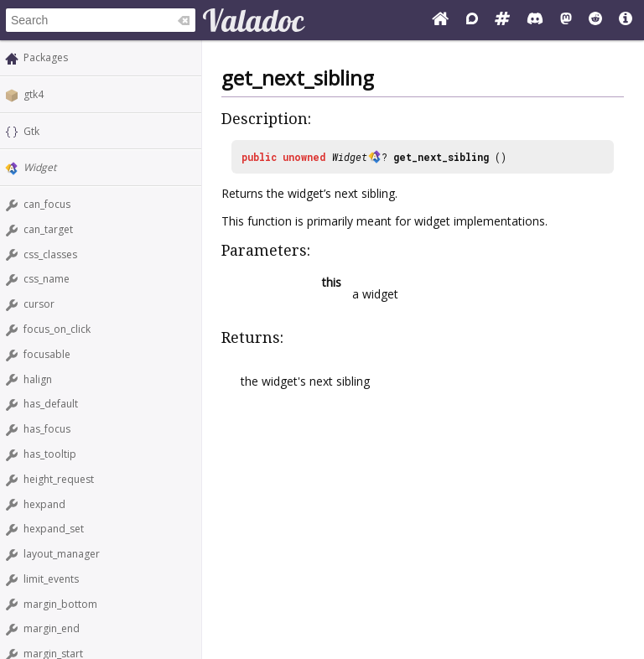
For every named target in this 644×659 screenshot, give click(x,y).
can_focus (47, 204)
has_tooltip (50, 454)
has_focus (47, 429)
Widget (40, 167)
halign (38, 379)
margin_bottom (60, 604)
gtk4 (34, 94)
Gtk (31, 131)
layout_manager (62, 554)
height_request (59, 479)
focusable (47, 354)
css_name (47, 279)
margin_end (52, 628)
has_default (51, 404)
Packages (46, 57)
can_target (48, 229)
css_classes (50, 254)
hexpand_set (54, 529)
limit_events (51, 579)
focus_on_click (57, 329)
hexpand (44, 504)
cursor (39, 304)
